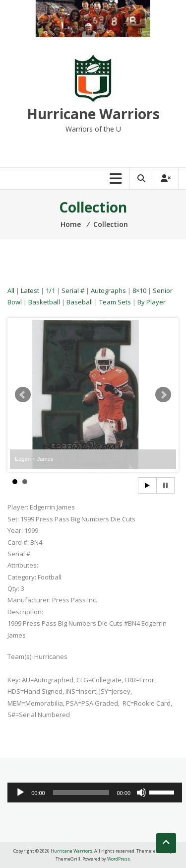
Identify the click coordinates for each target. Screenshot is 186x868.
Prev (23, 395)
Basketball (44, 302)
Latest (30, 290)
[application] (95, 793)
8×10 (139, 290)
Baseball (80, 302)
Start (147, 485)
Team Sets (115, 302)
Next (163, 395)
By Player (152, 302)
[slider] (81, 793)
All (11, 290)
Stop (165, 485)
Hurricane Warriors (93, 114)
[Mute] (141, 793)
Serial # (73, 290)
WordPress (119, 859)
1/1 (50, 290)
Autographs (108, 290)
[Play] (20, 793)
